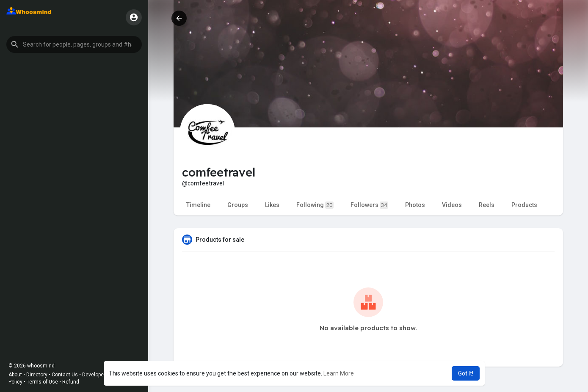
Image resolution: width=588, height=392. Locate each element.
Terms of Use (42, 382)
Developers (95, 375)
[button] (74, 44)
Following (315, 205)
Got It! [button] (466, 373)
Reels (487, 205)
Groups (238, 205)
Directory (37, 375)
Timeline (198, 205)
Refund (71, 382)
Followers (369, 205)
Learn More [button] (339, 373)
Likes (272, 205)
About (15, 375)
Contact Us (65, 375)
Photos (415, 205)
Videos (452, 205)
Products (524, 205)
